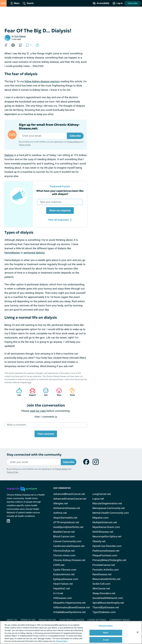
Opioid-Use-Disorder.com (107, 546)
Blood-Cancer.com (64, 536)
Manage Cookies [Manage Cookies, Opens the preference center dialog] (106, 626)
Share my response (60, 210)
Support (31, 392)
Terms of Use (25, 145)
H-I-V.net (58, 593)
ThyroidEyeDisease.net (106, 607)
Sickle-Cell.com (102, 584)
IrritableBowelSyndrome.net (69, 612)
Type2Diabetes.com (104, 612)
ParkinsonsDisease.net (106, 551)
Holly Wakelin (20, 36)
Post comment (46, 434)
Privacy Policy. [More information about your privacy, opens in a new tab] (62, 641)
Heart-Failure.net (63, 584)
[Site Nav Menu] (15, 3)
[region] (71, 632)
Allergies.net (61, 503)
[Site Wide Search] (28, 3)
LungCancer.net (102, 494)
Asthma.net (60, 513)
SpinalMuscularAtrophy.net (108, 603)
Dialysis (9, 155)
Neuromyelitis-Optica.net (107, 536)
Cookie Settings (97, 620)
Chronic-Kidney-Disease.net (69, 560)
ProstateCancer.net (104, 565)
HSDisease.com (63, 598)
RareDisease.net (102, 574)
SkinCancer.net (101, 588)
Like (18, 392)
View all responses (60, 220)
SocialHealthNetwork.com (108, 598)
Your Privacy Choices (72, 620)
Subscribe (133, 3)
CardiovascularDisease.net (69, 546)
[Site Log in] (118, 3)
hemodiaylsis (12, 253)
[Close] (138, 632)
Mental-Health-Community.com (111, 513)
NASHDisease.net (103, 532)
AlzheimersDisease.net (67, 508)
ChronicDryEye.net (64, 551)
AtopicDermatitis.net (65, 518)
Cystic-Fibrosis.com (65, 570)
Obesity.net (99, 541)
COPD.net (59, 565)
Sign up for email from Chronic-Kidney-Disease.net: (49, 127)
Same (71, 392)
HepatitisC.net (62, 588)
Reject (106, 633)
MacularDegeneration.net (107, 503)
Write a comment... (17, 425)
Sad (44, 392)
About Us (12, 620)
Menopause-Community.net (109, 508)
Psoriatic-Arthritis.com (106, 570)
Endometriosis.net (64, 574)
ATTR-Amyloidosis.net (66, 522)
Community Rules (120, 620)
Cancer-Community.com (67, 541)
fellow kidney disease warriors (42, 81)
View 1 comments (46, 417)
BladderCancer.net (64, 532)
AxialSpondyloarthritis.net (68, 527)
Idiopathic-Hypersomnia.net (69, 603)
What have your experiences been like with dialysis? (60, 192)
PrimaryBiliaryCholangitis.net (109, 560)
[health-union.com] (22, 488)
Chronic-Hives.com (64, 555)
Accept (106, 640)
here (29, 382)
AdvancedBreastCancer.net (69, 494)
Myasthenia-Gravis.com (106, 527)
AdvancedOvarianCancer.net (70, 499)
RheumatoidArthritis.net (106, 579)
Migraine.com (101, 518)
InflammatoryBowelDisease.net (72, 607)
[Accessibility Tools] (101, 3)
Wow (58, 392)
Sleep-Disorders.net (104, 593)
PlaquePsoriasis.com (105, 555)
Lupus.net (98, 499)
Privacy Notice (74, 142)
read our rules (38, 411)
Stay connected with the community (34, 455)
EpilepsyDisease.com (66, 579)
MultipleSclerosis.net (105, 522)
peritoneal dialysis (34, 253)
